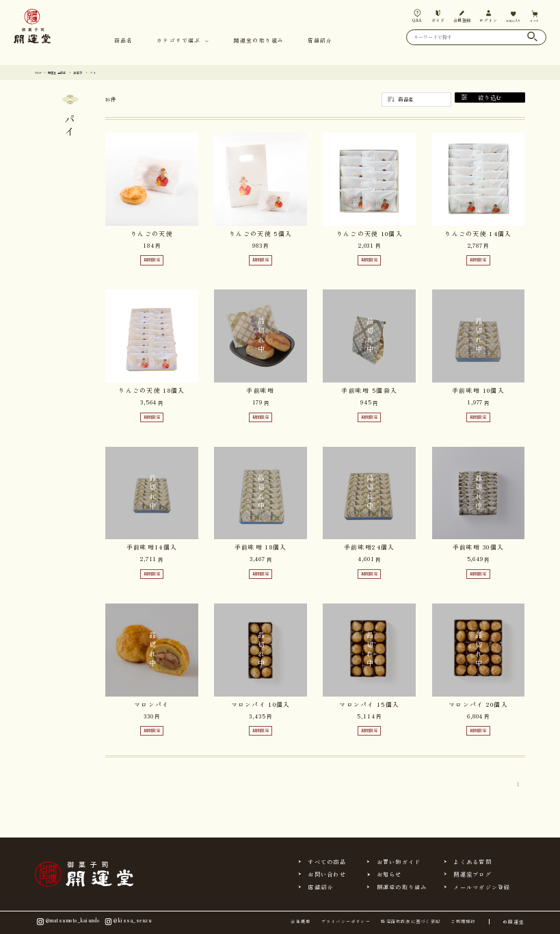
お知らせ (389, 874)
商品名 (123, 41)
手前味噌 (260, 390)
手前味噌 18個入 (261, 547)
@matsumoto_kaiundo (67, 921)
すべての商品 (326, 861)
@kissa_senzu (128, 921)
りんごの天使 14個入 (478, 234)
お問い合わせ (326, 874)
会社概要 (301, 922)
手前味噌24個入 (369, 547)
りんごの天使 (152, 234)
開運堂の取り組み (259, 41)
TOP (40, 72)
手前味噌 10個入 (478, 390)
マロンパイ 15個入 (369, 704)
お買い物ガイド (399, 861)
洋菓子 (93, 72)
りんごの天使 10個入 (370, 234)
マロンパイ (152, 704)
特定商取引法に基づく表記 (411, 922)
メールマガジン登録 (482, 887)
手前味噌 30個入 (479, 547)
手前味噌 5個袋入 (369, 390)
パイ (111, 72)
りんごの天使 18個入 (151, 390)
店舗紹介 (320, 41)
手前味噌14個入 (152, 547)
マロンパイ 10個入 (261, 704)
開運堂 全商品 (65, 72)
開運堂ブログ (472, 874)
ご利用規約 (463, 922)
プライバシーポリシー (346, 922)
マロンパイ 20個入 (478, 704)
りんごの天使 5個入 (261, 234)
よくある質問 (472, 861)
